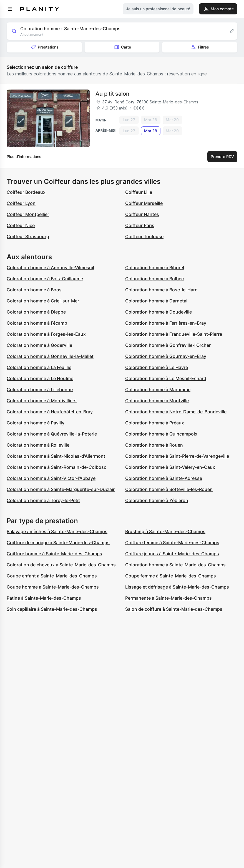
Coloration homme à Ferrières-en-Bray (166, 323)
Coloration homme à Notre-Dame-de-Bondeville (176, 412)
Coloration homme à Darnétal (156, 301)
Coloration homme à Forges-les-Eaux (46, 334)
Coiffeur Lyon (21, 203)
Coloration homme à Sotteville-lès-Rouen (169, 489)
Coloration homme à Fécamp (37, 323)
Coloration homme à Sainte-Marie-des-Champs (175, 565)
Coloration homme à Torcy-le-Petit (43, 500)
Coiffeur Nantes (142, 214)
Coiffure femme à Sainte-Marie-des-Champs (172, 543)
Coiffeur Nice (21, 225)
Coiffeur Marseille (144, 203)
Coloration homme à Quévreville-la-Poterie (52, 434)
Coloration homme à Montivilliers (42, 401)
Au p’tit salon (112, 94)
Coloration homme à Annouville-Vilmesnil (50, 268)
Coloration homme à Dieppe (36, 312)
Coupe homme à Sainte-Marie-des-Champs (53, 587)
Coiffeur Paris (140, 225)
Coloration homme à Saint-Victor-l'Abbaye (51, 478)
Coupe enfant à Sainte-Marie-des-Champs (52, 576)
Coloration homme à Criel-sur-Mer (43, 301)
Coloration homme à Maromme (158, 390)
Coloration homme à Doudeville (159, 312)
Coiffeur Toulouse (144, 236)
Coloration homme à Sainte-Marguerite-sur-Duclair (61, 489)
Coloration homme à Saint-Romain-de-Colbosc (56, 467)
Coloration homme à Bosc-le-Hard (161, 290)
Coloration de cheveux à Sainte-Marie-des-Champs (61, 565)
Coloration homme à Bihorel (155, 268)
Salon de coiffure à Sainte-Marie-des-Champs (174, 609)
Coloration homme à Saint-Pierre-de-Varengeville (177, 456)
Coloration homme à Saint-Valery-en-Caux (170, 467)
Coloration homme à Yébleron (157, 500)
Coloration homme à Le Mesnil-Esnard (166, 378)
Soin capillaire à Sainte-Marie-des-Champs (52, 609)
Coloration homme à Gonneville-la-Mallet (50, 356)
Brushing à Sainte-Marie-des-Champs (165, 531)
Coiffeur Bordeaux (26, 192)
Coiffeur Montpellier (28, 214)
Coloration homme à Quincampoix (161, 434)
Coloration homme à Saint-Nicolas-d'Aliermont (56, 456)
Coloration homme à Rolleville (38, 445)
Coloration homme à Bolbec (154, 279)
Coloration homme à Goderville (39, 345)
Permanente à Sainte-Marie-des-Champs (168, 598)
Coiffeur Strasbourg (28, 236)
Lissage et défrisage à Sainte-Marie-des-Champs (177, 587)
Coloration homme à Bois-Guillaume (45, 279)
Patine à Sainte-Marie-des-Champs (44, 598)
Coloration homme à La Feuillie (39, 367)
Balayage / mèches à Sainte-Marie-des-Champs (57, 531)
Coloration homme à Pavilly (36, 423)
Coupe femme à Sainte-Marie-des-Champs (171, 576)
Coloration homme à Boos (34, 290)
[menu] (10, 9)
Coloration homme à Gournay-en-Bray (166, 356)
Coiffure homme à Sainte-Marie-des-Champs (54, 554)
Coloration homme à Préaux (155, 423)
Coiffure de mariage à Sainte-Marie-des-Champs (58, 543)
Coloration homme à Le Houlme (40, 378)
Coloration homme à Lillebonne (40, 390)
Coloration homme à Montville (157, 401)
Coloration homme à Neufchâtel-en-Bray (50, 412)
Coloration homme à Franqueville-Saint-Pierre (174, 334)
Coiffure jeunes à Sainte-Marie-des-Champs (172, 554)
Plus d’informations (24, 156)
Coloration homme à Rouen (154, 445)
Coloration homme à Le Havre (157, 367)
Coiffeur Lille (139, 192)
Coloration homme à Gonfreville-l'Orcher (168, 345)
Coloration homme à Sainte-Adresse (164, 478)
